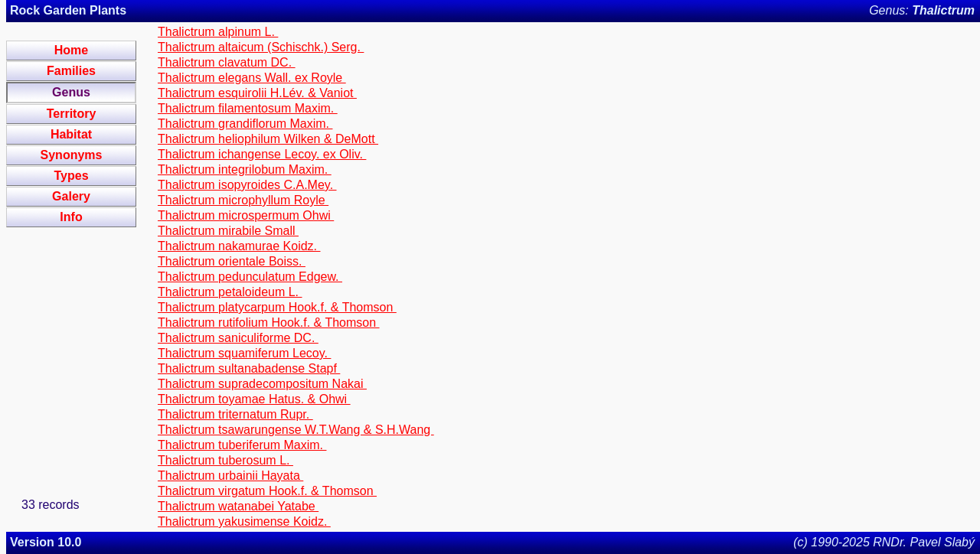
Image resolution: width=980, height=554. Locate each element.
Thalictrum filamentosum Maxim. (248, 108)
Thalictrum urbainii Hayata (230, 476)
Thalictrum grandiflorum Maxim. (245, 124)
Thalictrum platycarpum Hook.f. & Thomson (277, 307)
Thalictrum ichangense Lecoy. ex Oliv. (262, 154)
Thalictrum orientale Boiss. (232, 261)
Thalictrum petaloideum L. (230, 292)
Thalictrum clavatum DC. (227, 62)
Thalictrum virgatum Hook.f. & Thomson (267, 491)
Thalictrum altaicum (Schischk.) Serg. (261, 47)
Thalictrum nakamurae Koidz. (239, 246)
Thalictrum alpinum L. (218, 32)
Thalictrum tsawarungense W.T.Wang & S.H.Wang (296, 430)
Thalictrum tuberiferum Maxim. (242, 445)
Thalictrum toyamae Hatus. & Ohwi (254, 399)
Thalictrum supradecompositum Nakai (262, 384)
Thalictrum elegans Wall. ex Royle (252, 78)
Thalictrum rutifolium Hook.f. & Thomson (269, 323)
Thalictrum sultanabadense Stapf (249, 368)
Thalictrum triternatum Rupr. (235, 414)
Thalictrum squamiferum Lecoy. (244, 353)
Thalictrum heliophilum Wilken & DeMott (268, 139)
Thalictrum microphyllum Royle (243, 200)
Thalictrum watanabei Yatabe (238, 506)
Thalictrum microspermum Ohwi (246, 215)
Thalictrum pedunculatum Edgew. (250, 277)
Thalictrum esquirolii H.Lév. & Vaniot (257, 93)
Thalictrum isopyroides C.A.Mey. (247, 185)
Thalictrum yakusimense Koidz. (244, 521)
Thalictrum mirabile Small (228, 231)
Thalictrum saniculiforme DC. (238, 338)
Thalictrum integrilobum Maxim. (245, 169)
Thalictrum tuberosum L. (225, 460)
